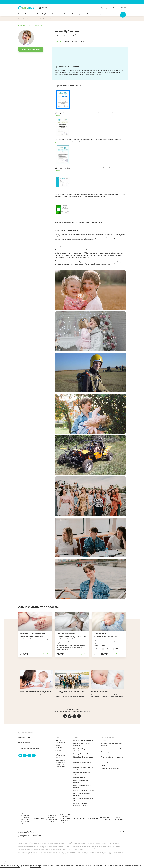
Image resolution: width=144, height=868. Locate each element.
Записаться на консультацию (31, 49)
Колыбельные (106, 762)
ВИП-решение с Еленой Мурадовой (81, 745)
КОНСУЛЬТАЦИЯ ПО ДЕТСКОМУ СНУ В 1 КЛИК (72, 2)
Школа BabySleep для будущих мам (84, 758)
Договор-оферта (38, 818)
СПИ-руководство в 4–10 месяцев (82, 781)
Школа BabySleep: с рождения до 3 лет (84, 750)
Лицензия (90, 14)
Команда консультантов (60, 741)
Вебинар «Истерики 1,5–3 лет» (84, 754)
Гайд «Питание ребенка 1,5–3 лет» (83, 800)
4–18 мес (108, 649)
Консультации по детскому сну (84, 741)
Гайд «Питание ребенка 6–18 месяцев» (83, 794)
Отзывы (66, 14)
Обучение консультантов (107, 14)
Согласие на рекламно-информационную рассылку (52, 818)
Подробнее (47, 654)
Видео (82, 41)
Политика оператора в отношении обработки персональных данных (25, 818)
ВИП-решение (56, 14)
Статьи (66, 41)
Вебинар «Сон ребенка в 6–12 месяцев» (83, 768)
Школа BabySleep (43, 14)
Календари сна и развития (110, 768)
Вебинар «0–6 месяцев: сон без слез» (83, 763)
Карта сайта (22, 837)
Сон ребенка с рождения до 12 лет (113, 749)
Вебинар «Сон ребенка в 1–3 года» (83, 773)
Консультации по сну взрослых (84, 790)
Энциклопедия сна (78, 14)
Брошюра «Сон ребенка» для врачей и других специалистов (61, 763)
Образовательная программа (119, 818)
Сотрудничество (92, 818)
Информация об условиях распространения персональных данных (65, 818)
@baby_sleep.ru (96, 74)
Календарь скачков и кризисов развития (111, 745)
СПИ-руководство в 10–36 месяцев (82, 786)
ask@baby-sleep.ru (24, 743)
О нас (20, 14)
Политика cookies (79, 818)
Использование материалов (106, 818)
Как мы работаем (59, 746)
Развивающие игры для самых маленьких (111, 753)
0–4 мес (98, 649)
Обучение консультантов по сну (60, 756)
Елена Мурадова (36, 835)
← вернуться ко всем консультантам (30, 26)
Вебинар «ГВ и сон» (80, 777)
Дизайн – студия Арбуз (120, 831)
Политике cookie (36, 867)
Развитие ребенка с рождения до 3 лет (113, 758)
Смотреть (58, 115)
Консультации (29, 14)
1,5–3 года (118, 649)
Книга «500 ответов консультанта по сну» (80, 805)
